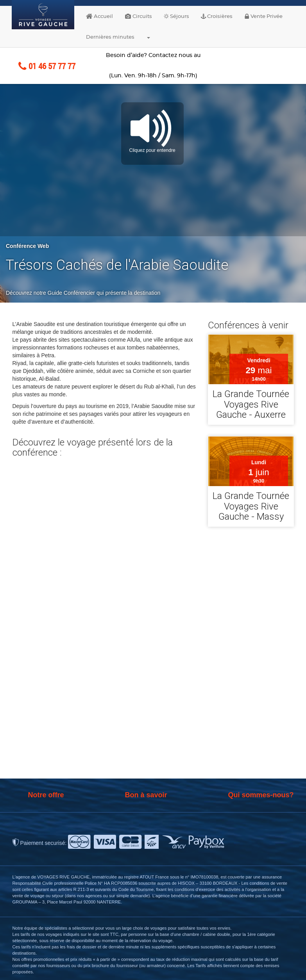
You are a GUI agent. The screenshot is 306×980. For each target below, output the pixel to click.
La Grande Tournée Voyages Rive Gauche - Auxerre (251, 405)
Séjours (176, 16)
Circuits (138, 16)
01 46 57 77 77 (47, 66)
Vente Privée (263, 16)
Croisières (217, 16)
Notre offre (46, 795)
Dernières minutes (110, 37)
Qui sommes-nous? (261, 795)
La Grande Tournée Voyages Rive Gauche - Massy (251, 506)
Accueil (99, 16)
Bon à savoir (146, 795)
